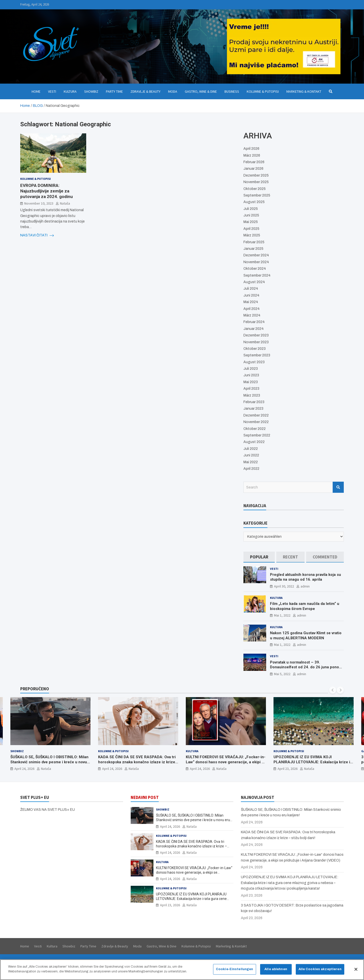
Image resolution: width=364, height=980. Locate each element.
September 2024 (257, 275)
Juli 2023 (251, 369)
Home (36, 91)
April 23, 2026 (288, 769)
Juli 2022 (251, 449)
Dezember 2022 (256, 415)
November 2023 (256, 342)
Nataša (65, 203)
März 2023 (252, 395)
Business (232, 91)
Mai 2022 (251, 462)
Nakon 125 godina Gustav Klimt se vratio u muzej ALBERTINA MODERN (306, 635)
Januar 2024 (254, 329)
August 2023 (254, 362)
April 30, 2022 (284, 586)
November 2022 (256, 422)
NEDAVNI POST (145, 797)
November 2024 (256, 262)
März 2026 (252, 155)
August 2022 (254, 442)
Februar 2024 (254, 322)
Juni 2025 (251, 215)
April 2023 (251, 389)
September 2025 (257, 195)
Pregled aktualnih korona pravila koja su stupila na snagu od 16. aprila (305, 577)
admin (305, 586)
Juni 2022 (251, 455)
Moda (173, 91)
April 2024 (252, 309)
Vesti (52, 91)
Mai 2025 (251, 222)
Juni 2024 (251, 295)
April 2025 (251, 229)
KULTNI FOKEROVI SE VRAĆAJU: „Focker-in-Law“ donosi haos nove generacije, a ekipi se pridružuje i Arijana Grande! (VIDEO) (226, 762)
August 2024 (254, 282)
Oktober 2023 (255, 349)
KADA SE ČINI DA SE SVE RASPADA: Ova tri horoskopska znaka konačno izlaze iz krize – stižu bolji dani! (137, 762)
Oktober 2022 (255, 429)
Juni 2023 (251, 375)
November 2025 (256, 182)
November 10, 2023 (39, 203)
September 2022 (257, 435)
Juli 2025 (251, 209)
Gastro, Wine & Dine (201, 91)
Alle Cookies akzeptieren (320, 971)
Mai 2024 (251, 302)
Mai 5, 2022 (282, 674)
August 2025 (254, 202)
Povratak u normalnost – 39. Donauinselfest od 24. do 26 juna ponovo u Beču (306, 667)
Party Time (114, 91)
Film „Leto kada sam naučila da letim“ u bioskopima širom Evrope (305, 606)
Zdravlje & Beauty (145, 91)
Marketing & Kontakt (304, 91)
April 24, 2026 (24, 769)
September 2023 (257, 355)
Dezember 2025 (256, 175)
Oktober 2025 (255, 189)
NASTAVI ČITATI (37, 235)
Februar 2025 (254, 242)
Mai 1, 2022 (282, 615)
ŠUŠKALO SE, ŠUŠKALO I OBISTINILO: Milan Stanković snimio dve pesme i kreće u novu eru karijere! (49, 762)
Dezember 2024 (256, 255)
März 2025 (252, 235)
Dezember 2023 (256, 335)
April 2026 (251, 149)
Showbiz (91, 91)
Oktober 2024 (255, 269)
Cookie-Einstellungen (235, 971)
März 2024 (252, 315)
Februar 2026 (254, 162)
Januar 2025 (253, 249)
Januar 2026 (253, 169)
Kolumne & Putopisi (263, 91)
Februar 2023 (254, 402)
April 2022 (251, 469)
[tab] (259, 557)
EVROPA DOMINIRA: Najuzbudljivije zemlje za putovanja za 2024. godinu (47, 191)
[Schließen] (356, 971)
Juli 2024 (251, 289)
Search (338, 487)
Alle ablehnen (276, 971)
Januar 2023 (253, 409)
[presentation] (333, 690)
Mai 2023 (251, 382)
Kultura (70, 91)
